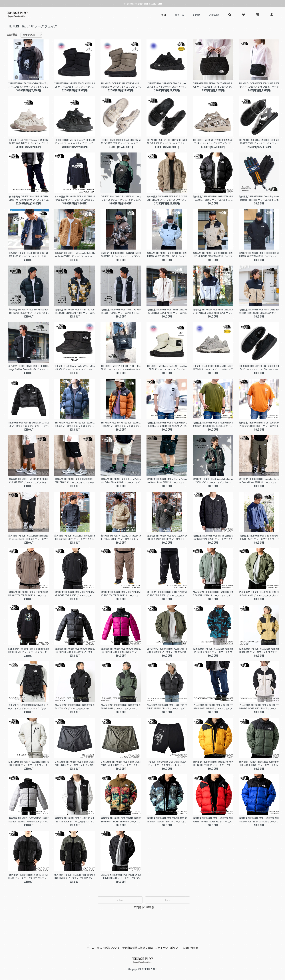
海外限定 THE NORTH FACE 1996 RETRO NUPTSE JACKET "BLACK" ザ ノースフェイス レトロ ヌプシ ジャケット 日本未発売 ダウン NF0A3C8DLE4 (213, 198)
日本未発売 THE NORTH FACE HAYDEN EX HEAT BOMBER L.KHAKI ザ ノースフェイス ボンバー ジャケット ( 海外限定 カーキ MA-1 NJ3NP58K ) (213, 594)
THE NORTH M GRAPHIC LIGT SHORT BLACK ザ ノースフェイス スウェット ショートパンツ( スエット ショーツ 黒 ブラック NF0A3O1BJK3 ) (167, 763)
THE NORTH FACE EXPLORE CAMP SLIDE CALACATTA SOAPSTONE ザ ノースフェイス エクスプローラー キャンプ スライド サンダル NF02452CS (121, 142)
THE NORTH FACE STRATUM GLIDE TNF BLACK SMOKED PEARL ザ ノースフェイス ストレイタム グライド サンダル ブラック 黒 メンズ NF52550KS (259, 142)
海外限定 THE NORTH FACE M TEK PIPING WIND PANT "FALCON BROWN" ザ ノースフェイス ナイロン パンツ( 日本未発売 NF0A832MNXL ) (121, 594)
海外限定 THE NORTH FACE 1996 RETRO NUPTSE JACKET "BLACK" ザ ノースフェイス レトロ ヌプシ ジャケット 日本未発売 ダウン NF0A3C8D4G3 (28, 311)
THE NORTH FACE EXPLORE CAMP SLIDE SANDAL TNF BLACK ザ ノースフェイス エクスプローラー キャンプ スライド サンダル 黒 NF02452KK (167, 142)
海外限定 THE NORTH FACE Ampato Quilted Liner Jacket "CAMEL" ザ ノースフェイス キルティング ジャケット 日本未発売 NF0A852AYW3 (75, 255)
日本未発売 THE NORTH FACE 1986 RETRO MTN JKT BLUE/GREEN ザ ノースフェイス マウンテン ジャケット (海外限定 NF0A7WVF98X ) (213, 650)
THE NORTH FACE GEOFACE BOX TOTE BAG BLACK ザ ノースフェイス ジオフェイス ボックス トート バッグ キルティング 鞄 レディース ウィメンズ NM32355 (213, 85)
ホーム (91, 948)
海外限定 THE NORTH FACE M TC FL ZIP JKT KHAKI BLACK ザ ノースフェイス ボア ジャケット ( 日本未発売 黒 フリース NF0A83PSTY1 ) (75, 876)
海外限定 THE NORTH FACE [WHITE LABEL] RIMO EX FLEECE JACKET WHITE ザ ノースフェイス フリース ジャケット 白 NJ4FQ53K (167, 311)
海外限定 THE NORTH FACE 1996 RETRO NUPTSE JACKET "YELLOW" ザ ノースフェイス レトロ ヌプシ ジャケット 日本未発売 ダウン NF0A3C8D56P (213, 763)
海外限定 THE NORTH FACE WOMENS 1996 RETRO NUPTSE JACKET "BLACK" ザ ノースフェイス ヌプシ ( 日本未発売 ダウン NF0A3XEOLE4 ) (75, 650)
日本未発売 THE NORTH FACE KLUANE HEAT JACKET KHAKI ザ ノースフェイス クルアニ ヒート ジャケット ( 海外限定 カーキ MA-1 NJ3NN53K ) (167, 650)
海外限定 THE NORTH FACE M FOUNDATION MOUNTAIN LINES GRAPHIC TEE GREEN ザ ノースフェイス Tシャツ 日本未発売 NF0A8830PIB (213, 424)
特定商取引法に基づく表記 (137, 948)
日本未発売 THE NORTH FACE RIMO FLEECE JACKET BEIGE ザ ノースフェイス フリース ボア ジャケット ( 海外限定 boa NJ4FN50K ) (167, 198)
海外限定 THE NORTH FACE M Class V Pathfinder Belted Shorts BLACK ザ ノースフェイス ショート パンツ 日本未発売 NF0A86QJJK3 (167, 481)
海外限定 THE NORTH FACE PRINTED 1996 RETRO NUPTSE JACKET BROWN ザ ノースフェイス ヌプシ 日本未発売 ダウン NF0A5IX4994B (121, 820)
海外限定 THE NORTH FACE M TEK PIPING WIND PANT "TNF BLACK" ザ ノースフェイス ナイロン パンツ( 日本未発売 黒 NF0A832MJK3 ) (167, 594)
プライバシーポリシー (168, 948)
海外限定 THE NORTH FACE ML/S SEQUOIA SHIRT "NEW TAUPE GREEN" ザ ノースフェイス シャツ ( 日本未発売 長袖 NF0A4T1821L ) (167, 537)
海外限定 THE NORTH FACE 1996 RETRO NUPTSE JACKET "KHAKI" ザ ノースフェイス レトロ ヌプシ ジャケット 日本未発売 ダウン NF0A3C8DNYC (259, 763)
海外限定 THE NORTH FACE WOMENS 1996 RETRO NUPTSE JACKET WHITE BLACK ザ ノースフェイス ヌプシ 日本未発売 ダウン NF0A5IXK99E (28, 820)
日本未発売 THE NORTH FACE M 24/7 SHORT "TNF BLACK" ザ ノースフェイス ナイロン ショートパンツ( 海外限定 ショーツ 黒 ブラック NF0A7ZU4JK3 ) (75, 763)
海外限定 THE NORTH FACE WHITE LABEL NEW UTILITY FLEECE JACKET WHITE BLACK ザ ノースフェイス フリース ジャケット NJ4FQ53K (213, 311)
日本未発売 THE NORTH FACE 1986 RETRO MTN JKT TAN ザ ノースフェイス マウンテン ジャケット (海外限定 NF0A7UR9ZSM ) (259, 650)
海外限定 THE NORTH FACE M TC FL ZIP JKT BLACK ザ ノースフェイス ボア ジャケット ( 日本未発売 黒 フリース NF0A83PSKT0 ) (28, 876)
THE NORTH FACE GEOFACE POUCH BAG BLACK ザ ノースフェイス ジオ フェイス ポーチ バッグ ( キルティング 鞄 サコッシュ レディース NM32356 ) (259, 85)
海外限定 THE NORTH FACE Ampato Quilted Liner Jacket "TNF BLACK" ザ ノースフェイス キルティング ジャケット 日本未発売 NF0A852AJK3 (213, 537)
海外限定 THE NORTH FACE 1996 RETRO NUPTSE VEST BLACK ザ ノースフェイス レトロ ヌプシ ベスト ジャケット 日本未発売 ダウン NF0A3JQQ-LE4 (75, 820)
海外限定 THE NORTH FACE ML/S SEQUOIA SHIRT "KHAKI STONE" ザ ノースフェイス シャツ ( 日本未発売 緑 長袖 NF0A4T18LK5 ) (121, 537)
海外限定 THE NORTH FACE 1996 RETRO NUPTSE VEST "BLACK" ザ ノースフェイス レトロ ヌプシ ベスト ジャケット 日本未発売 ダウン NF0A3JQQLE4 (121, 311)
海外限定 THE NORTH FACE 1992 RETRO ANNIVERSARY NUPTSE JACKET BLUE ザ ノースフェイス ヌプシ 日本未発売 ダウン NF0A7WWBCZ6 (259, 820)
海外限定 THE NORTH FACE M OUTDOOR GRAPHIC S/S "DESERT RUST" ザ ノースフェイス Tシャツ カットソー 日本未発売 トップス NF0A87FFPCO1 (259, 424)
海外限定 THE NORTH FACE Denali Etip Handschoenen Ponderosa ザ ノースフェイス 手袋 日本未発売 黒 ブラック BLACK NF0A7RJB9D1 (259, 198)
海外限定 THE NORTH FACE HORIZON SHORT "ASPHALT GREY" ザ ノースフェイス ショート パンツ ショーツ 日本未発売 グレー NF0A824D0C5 (29, 481)
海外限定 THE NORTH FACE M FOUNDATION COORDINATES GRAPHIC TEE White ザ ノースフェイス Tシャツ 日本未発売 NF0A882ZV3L (167, 424)
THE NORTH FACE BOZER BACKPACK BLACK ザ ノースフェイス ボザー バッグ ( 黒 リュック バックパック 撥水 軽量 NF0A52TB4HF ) (29, 85)
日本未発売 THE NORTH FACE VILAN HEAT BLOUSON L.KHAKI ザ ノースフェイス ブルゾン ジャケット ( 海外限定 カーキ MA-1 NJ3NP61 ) (259, 594)
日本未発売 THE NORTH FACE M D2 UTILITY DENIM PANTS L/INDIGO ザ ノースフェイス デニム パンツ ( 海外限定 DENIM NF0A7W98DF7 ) (213, 707)
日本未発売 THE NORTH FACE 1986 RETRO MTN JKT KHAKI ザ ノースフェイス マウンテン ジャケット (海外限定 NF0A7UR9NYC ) (121, 707)
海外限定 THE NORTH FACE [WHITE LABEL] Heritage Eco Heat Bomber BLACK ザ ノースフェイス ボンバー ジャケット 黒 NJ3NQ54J (28, 368)
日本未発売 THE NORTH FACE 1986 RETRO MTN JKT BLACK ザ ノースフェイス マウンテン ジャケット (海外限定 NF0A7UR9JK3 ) (75, 707)
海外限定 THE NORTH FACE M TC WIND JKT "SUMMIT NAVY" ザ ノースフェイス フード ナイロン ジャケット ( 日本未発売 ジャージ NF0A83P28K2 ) (259, 537)
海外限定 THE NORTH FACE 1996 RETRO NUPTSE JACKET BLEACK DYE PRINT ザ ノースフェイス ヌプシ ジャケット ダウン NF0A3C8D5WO (75, 311)
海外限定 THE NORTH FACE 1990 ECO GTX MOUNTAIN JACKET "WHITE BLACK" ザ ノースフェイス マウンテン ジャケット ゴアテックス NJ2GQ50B (167, 255)
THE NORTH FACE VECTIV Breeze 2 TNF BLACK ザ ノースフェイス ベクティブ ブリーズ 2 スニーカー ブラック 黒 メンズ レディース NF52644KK (75, 142)
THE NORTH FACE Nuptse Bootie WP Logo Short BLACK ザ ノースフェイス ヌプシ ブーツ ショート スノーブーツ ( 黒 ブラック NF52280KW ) (75, 368)
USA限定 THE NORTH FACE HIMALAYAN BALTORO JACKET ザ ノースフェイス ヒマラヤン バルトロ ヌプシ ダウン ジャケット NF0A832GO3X (121, 255)
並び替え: (13, 35)
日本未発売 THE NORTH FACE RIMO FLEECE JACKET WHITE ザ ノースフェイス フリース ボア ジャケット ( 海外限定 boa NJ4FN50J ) (29, 763)
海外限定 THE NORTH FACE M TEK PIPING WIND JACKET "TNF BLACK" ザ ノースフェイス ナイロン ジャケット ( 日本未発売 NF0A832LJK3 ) (75, 594)
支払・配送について (108, 948)
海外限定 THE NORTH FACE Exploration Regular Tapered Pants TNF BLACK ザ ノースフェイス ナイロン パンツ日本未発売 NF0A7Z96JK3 (28, 537)
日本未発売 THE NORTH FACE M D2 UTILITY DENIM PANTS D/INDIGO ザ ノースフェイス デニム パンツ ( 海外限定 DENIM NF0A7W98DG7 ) (29, 198)
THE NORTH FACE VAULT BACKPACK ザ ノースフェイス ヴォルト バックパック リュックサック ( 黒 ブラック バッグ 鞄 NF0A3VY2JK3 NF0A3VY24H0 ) (121, 198)
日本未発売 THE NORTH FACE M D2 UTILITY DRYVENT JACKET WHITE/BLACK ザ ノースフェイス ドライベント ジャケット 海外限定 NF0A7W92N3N (259, 707)
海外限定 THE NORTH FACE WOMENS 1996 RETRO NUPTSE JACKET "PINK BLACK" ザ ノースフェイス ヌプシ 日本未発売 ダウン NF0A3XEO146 (121, 650)
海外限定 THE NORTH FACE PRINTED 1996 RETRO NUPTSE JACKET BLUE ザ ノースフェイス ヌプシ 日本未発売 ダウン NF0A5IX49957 (167, 820)
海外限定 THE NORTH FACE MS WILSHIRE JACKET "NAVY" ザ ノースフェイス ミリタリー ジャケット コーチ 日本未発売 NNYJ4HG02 (29, 255)
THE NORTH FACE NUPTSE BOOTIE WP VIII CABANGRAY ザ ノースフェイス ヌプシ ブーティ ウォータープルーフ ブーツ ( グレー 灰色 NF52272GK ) (121, 85)
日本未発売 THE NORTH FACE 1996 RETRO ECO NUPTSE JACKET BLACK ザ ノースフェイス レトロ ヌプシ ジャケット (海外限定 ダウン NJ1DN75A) (167, 707)
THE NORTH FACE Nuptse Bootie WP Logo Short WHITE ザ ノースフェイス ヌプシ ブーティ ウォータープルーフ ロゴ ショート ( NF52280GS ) (167, 368)
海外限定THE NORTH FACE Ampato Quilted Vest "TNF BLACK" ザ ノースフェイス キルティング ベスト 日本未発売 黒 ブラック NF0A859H (213, 481)
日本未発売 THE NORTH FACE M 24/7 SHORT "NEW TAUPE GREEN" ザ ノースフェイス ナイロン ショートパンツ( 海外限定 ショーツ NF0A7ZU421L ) (121, 763)
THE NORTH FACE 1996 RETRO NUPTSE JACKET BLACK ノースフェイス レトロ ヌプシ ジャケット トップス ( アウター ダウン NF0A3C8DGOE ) (75, 424)
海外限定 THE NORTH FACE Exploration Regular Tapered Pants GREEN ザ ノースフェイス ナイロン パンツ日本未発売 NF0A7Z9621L (259, 481)
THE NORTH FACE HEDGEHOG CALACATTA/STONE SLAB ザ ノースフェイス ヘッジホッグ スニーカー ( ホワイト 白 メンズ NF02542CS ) (213, 368)
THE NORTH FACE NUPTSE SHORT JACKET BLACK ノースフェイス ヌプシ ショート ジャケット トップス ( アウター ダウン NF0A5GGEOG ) (28, 424)
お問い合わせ (190, 948)
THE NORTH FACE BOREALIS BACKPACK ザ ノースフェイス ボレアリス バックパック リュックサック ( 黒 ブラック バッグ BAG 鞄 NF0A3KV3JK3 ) (28, 707)
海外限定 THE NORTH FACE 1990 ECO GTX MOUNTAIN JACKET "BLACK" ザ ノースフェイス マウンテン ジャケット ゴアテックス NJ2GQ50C (259, 255)
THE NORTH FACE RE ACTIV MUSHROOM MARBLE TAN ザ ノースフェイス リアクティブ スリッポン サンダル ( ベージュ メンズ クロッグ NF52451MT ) (213, 142)
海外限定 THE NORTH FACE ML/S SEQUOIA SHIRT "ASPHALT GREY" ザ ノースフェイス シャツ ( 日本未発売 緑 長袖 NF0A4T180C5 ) (75, 537)
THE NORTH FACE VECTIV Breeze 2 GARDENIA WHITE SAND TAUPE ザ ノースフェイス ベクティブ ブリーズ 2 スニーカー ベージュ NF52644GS (29, 142)
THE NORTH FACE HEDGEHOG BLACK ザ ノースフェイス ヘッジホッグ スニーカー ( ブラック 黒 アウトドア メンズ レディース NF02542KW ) (167, 85)
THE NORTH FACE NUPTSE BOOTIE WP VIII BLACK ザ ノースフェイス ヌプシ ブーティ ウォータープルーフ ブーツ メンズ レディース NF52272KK (75, 85)
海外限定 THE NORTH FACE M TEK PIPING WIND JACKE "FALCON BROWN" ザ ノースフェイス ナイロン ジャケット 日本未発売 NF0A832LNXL (29, 594)
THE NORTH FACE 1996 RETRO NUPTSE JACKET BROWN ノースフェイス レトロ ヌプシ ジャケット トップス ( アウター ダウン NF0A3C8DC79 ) (121, 424)
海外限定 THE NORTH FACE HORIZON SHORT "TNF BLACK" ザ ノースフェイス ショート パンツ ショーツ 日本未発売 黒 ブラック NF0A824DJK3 (75, 481)
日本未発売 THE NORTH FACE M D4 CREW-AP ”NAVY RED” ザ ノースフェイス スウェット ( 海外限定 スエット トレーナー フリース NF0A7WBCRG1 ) (75, 198)
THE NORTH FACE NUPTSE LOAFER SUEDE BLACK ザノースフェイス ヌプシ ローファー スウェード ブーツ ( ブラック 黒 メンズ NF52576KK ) (259, 368)
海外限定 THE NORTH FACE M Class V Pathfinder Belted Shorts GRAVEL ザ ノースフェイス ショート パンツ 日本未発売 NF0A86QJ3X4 (121, 481)
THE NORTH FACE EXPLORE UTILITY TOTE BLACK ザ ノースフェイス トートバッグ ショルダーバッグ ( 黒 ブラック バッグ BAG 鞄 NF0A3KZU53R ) (121, 368)
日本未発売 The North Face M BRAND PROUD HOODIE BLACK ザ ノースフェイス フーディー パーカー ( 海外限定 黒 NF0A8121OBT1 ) (28, 650)
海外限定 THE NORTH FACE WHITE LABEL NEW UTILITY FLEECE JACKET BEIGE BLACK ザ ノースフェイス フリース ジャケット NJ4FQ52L (259, 311)
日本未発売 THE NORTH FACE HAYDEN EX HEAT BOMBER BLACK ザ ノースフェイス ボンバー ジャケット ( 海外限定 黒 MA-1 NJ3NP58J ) (121, 876)
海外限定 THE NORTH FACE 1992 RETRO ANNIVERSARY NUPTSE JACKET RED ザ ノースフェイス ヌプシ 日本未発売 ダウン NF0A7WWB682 (213, 820)
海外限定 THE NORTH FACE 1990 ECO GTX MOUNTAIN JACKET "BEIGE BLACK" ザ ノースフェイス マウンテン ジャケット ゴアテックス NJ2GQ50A (213, 255)
